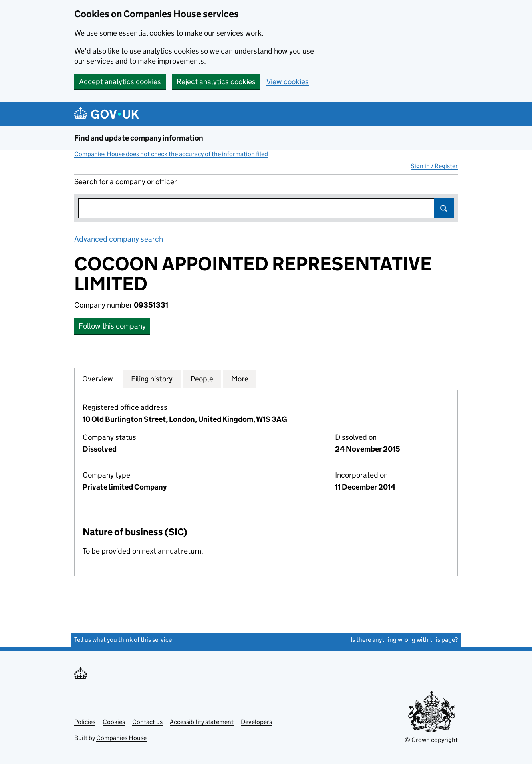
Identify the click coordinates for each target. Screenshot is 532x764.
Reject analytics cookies (216, 82)
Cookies (114, 722)
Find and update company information (139, 138)
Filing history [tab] (152, 379)
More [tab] (240, 379)
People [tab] (202, 379)
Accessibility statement (202, 722)
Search (444, 208)
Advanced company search (119, 239)
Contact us (147, 722)
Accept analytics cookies (120, 82)
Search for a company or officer (126, 182)
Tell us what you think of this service (123, 640)
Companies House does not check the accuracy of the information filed (171, 154)
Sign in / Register (434, 166)
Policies (85, 722)
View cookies (288, 82)
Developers (256, 722)
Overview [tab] (98, 379)
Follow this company (112, 326)
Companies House (121, 738)
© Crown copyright (431, 740)
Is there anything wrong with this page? (404, 640)
